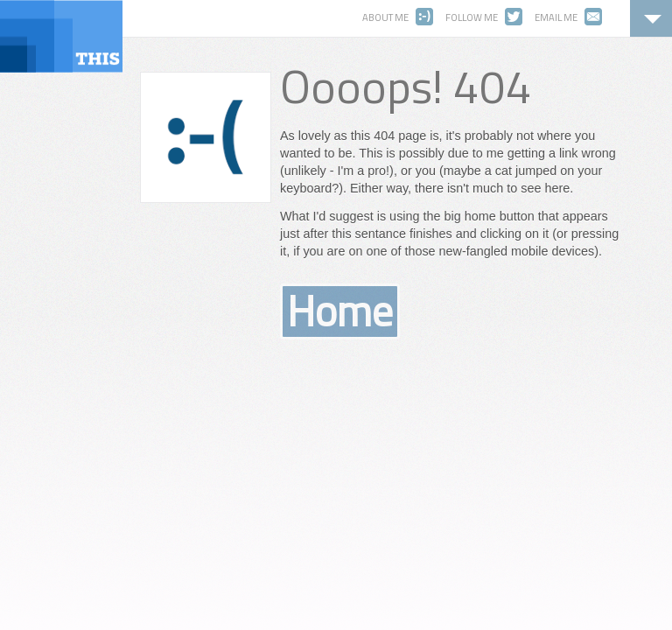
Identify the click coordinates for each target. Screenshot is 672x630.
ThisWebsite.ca (61, 36)
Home (340, 311)
